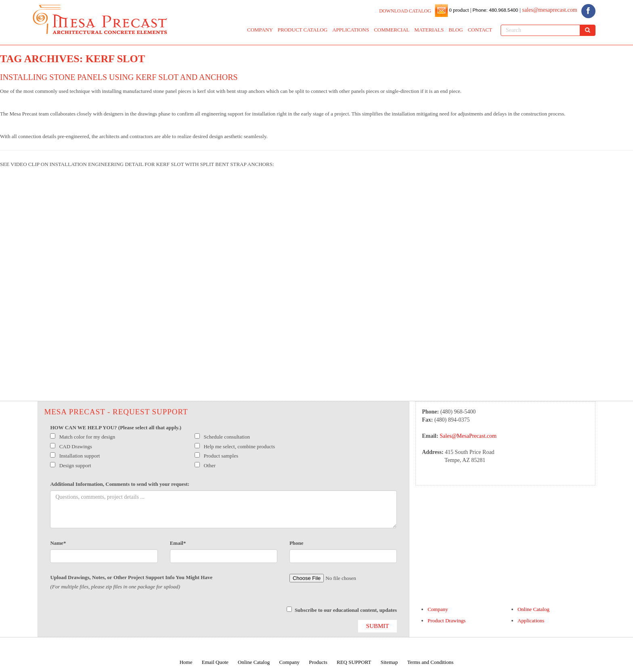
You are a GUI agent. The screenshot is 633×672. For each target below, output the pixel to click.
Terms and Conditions (431, 662)
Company (438, 609)
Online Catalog (533, 609)
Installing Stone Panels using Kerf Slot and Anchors (119, 77)
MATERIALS (429, 30)
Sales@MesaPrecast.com (468, 436)
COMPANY (260, 30)
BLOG (456, 30)
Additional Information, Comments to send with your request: (120, 484)
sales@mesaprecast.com (549, 10)
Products (318, 662)
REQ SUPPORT (354, 662)
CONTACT (480, 30)
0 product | (460, 10)
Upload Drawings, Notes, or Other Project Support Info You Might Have (131, 577)
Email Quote (215, 662)
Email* (178, 543)
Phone (297, 543)
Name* (58, 543)
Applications (531, 621)
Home (186, 662)
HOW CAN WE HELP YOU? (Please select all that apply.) (116, 427)
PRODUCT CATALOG (303, 30)
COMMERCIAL (392, 30)
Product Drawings (446, 621)
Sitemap (389, 662)
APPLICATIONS (351, 30)
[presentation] (111, 615)
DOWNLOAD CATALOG (405, 11)
